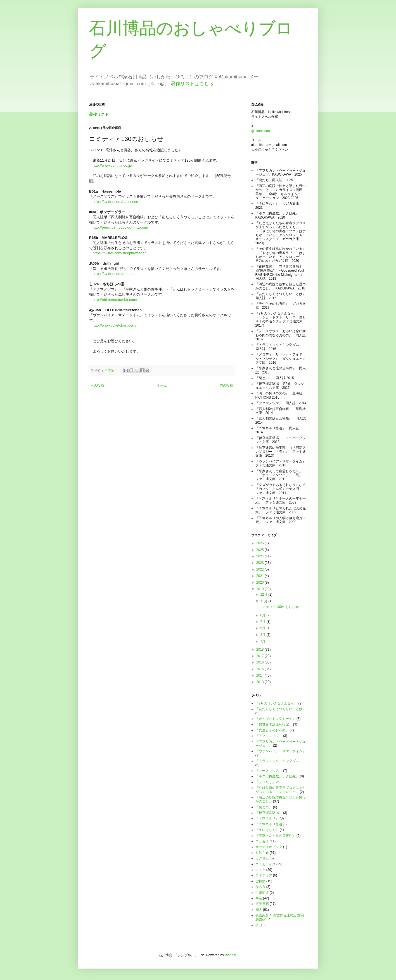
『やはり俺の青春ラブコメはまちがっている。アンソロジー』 (281, 790)
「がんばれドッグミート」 (276, 719)
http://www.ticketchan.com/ (115, 325)
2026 (260, 543)
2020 (260, 583)
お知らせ (262, 853)
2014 (260, 675)
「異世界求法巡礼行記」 (274, 724)
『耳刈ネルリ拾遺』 (271, 824)
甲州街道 (262, 893)
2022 (260, 569)
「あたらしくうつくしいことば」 (281, 709)
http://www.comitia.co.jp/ (112, 165)
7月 (263, 622)
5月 (263, 628)
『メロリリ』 (265, 782)
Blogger (231, 955)
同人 (259, 910)
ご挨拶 (260, 881)
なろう (260, 887)
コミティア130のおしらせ (279, 607)
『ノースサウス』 (269, 771)
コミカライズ (265, 864)
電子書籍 (262, 904)
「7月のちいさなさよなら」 (277, 703)
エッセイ (262, 841)
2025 (260, 550)
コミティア (264, 875)
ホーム (162, 385)
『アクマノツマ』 (269, 736)
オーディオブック (269, 847)
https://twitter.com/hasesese (116, 202)
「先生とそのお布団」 (272, 730)
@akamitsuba (262, 131)
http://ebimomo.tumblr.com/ (115, 300)
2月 (263, 635)
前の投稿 (226, 385)
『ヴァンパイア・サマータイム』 (281, 751)
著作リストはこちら (192, 84)
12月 (264, 595)
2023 (260, 563)
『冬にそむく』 (267, 830)
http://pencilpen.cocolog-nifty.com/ (120, 227)
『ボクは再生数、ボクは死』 (277, 776)
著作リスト (99, 114)
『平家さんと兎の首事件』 (276, 836)
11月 (264, 601)
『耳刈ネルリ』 (267, 818)
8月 (263, 615)
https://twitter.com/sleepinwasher (119, 253)
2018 (260, 650)
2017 (260, 656)
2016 (260, 662)
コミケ (260, 870)
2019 (260, 589)
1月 (263, 641)
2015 (260, 669)
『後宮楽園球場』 (269, 813)
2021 (260, 576)
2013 (260, 682)
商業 (259, 898)
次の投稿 (97, 385)
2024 (260, 556)
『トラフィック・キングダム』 (279, 761)
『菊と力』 (264, 807)
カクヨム (262, 858)
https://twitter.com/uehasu (114, 274)
